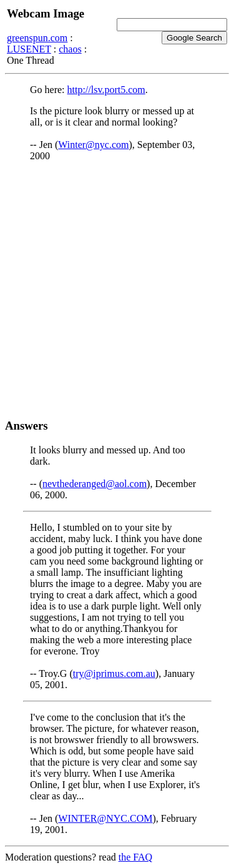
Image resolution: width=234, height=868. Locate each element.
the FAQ (135, 857)
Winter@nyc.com (93, 145)
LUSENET (29, 49)
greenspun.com (37, 38)
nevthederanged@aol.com (95, 484)
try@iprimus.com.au (114, 673)
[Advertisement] (117, 290)
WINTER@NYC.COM (105, 818)
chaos (70, 49)
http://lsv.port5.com (106, 90)
